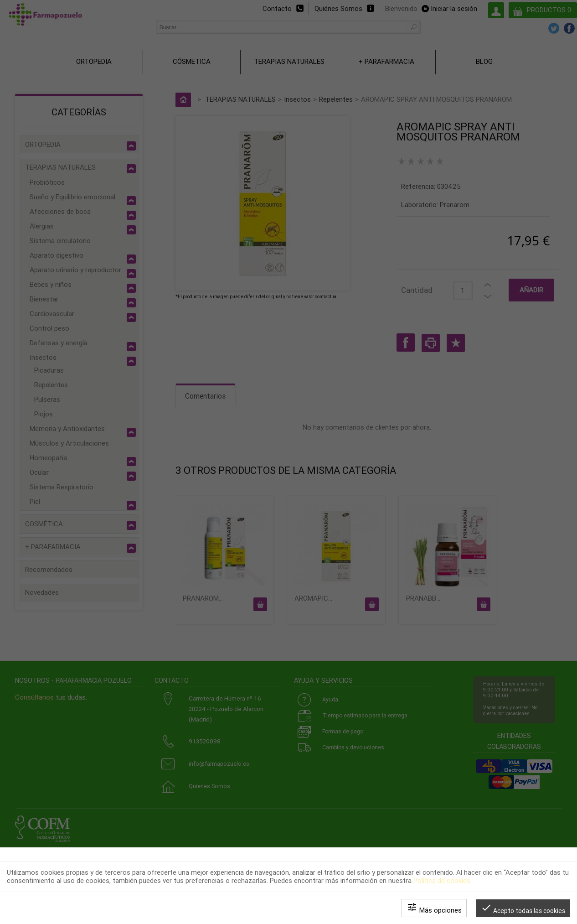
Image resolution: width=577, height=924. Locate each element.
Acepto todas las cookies (523, 908)
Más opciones (434, 908)
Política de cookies (442, 881)
